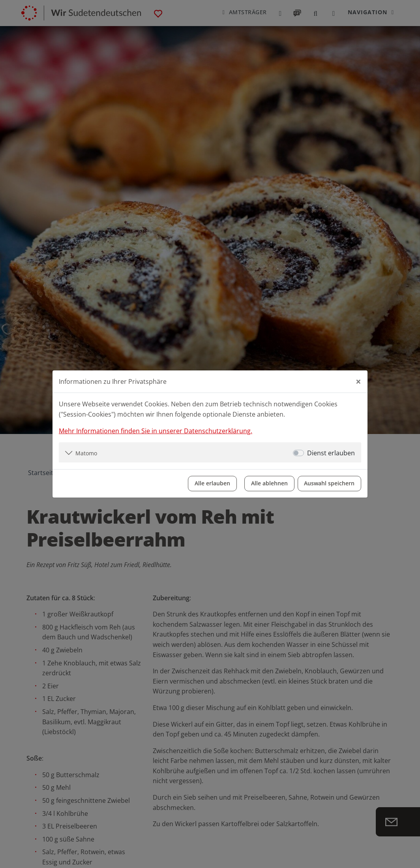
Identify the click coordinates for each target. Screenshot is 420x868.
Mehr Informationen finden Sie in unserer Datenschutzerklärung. (156, 430)
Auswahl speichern (329, 483)
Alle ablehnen (269, 483)
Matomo (86, 453)
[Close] (358, 381)
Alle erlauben (212, 483)
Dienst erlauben (331, 453)
